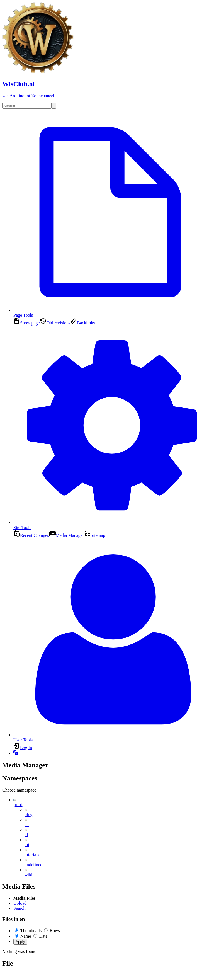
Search (20, 908)
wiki (28, 875)
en (27, 825)
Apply (20, 942)
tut (27, 845)
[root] (18, 805)
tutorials (32, 855)
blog (28, 815)
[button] (16, 753)
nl (26, 835)
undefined (33, 865)
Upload (20, 903)
